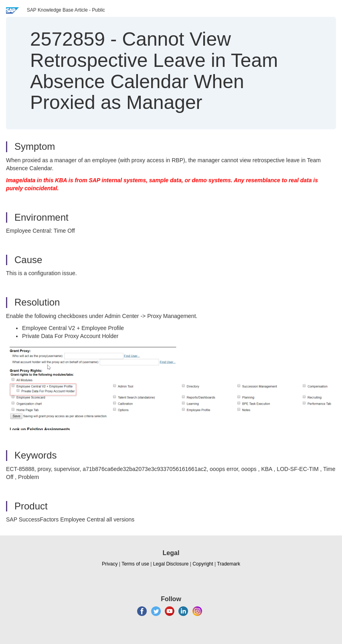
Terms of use (135, 564)
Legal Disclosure (171, 564)
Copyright (203, 564)
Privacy (110, 564)
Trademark (229, 564)
